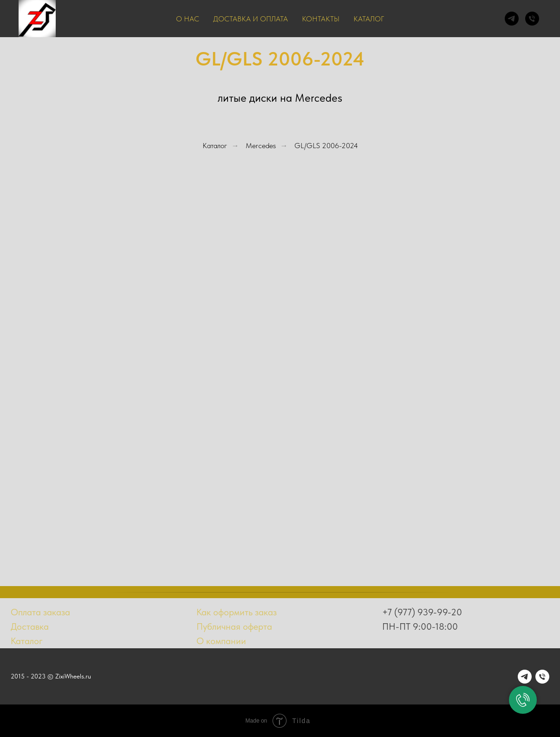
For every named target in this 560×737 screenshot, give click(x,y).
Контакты (321, 19)
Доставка (30, 626)
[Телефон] (532, 19)
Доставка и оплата (251, 19)
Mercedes (261, 146)
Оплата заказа (40, 612)
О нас (188, 19)
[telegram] (512, 19)
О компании (221, 641)
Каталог (369, 19)
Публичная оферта (234, 626)
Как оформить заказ (237, 612)
